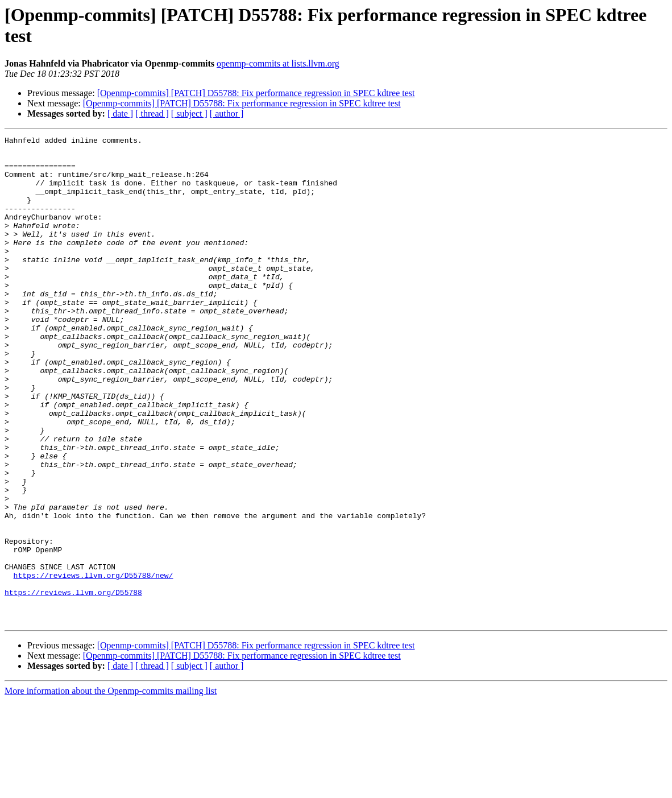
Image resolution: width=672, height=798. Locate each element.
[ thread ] (152, 113)
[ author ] (227, 113)
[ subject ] (189, 113)
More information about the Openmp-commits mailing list (111, 788)
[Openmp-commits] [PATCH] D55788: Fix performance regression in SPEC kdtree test (256, 93)
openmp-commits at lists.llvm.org (278, 63)
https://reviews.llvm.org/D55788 (73, 684)
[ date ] (120, 113)
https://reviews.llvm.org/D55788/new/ (94, 664)
